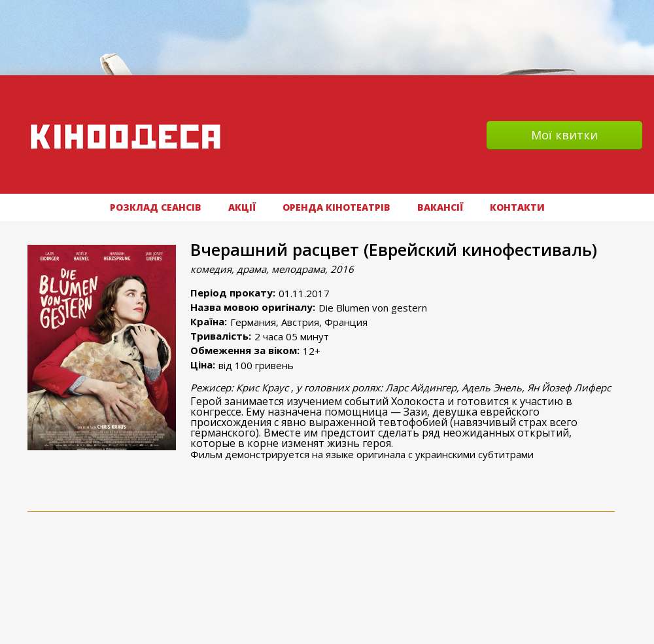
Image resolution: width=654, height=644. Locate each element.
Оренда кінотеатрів (336, 207)
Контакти (517, 207)
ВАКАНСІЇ (440, 207)
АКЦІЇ (242, 207)
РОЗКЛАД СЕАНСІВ (156, 207)
